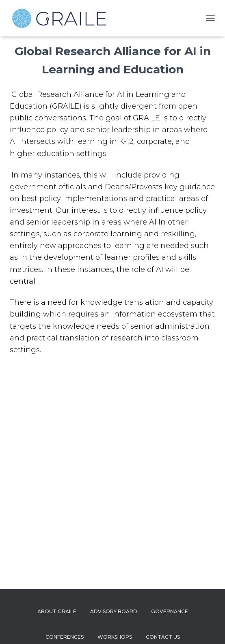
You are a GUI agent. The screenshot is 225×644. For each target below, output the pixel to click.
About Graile (57, 611)
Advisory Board (114, 611)
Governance (170, 611)
